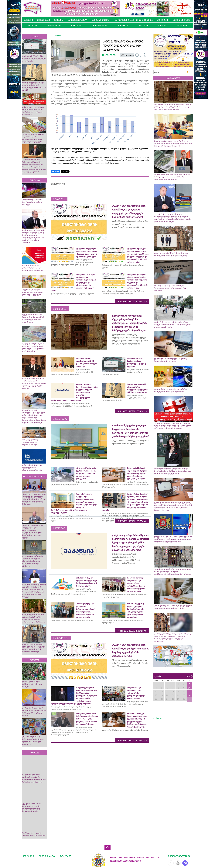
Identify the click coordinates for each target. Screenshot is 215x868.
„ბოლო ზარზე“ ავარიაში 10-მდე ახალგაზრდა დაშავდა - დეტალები (33, 202)
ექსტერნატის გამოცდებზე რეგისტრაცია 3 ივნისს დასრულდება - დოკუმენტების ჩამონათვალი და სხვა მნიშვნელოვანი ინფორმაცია (172, 107)
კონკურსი (183, 25)
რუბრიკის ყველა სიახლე (132, 302)
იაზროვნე (124, 25)
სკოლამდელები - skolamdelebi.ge (134, 20)
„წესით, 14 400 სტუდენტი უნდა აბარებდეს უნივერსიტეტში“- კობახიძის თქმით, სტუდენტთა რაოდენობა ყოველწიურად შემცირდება (34, 499)
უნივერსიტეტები (101, 20)
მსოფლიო (163, 20)
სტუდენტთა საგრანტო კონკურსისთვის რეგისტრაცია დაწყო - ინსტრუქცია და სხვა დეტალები (170, 288)
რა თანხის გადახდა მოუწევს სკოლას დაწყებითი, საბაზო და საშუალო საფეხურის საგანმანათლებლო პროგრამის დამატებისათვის (172, 572)
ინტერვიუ (77, 25)
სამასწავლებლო (78, 20)
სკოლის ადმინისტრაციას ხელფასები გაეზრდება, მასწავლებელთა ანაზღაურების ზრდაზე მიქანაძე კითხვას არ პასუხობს (173, 177)
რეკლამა (65, 856)
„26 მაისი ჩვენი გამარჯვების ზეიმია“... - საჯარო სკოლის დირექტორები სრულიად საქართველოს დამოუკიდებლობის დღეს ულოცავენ (172, 426)
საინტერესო (100, 25)
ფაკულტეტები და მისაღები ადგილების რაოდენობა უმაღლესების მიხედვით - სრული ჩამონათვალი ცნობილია (33, 561)
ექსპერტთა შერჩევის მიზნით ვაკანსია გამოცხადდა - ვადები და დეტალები (34, 59)
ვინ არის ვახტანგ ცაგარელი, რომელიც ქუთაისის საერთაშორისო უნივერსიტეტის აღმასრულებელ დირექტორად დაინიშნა (34, 383)
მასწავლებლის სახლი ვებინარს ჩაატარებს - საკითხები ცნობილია (31, 442)
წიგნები (163, 25)
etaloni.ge (158, 718)
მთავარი (29, 20)
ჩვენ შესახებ (47, 856)
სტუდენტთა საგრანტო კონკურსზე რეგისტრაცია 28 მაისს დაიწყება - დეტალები (33, 268)
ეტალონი (32, 25)
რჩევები (144, 25)
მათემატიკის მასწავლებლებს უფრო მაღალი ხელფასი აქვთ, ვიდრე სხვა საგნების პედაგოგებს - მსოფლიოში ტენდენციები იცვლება (173, 143)
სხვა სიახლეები (182, 20)
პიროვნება (54, 25)
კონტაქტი (28, 856)
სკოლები (59, 20)
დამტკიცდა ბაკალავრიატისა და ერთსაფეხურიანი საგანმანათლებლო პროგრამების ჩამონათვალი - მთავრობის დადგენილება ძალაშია (173, 539)
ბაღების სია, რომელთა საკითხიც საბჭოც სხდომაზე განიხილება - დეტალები (33, 292)
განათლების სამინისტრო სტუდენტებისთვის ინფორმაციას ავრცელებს (32, 468)
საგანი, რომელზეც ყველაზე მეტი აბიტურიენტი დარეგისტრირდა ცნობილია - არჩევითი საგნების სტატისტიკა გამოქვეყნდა (172, 325)
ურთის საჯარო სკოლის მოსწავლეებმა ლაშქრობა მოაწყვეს (32, 684)
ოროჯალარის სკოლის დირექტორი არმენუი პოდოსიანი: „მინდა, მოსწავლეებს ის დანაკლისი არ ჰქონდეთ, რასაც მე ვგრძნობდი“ (172, 471)
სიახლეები (43, 20)
